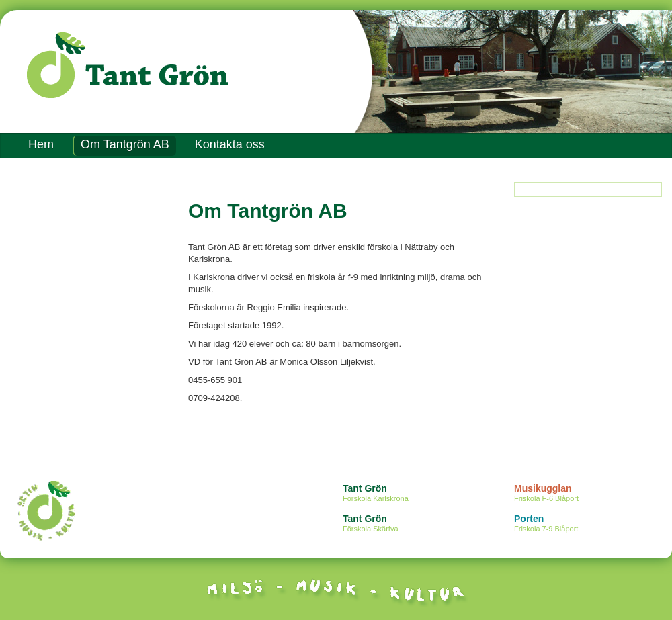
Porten (593, 524)
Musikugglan (593, 494)
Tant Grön (422, 494)
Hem (41, 144)
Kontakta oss (230, 144)
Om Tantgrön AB (125, 144)
